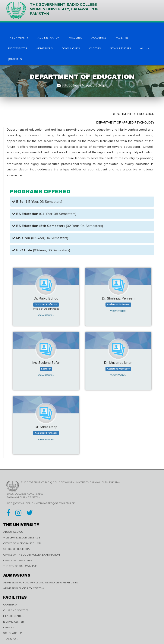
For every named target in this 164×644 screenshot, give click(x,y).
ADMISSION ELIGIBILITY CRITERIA (24, 588)
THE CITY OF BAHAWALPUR (20, 566)
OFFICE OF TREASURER (18, 560)
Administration (49, 38)
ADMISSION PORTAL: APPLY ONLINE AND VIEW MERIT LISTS (41, 582)
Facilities (122, 38)
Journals (15, 59)
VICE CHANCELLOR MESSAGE (22, 537)
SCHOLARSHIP (12, 633)
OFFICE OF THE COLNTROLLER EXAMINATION (31, 555)
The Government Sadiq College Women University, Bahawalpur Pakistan (52, 11)
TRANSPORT (11, 639)
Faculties (75, 38)
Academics (99, 38)
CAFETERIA (10, 604)
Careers (95, 48)
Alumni (145, 48)
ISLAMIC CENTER (14, 622)
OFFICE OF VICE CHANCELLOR (22, 543)
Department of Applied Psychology (125, 122)
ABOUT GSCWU (13, 532)
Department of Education (133, 114)
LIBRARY (9, 627)
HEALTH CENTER (13, 616)
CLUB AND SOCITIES (16, 610)
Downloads (71, 48)
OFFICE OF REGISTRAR (17, 549)
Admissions (45, 48)
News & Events (120, 48)
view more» (46, 315)
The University (18, 38)
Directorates (18, 48)
